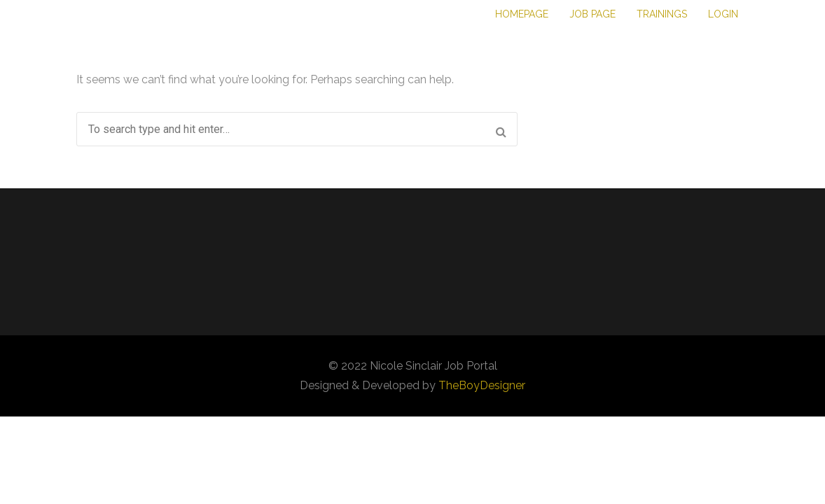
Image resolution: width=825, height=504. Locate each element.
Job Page (592, 14)
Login (723, 14)
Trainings (662, 14)
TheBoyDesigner (482, 385)
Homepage (522, 14)
